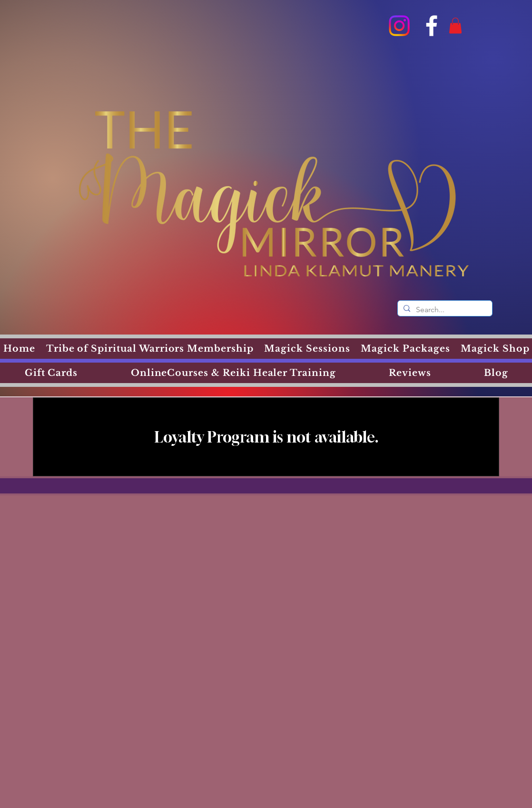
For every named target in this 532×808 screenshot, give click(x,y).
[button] (455, 25)
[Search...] (444, 310)
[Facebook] (432, 26)
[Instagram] (399, 26)
